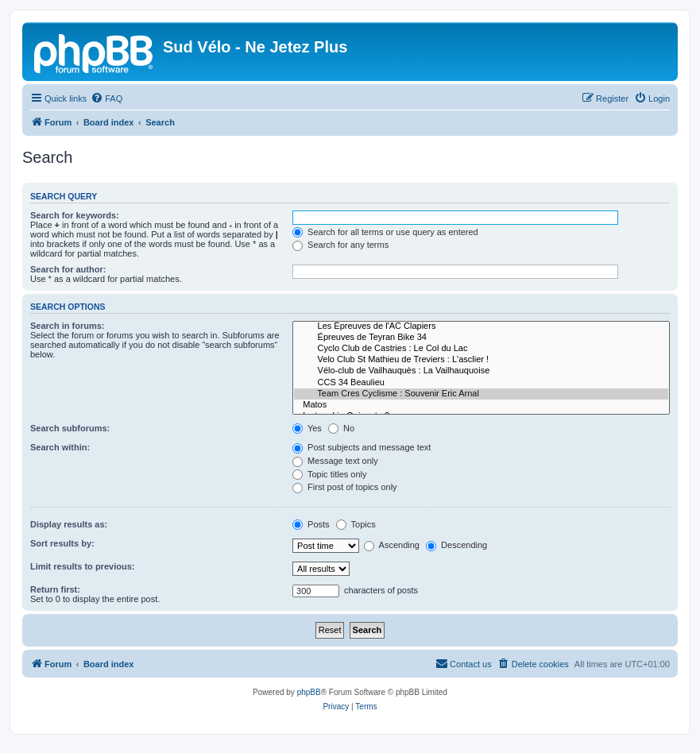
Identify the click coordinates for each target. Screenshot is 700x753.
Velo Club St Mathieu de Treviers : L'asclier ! (481, 360)
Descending (456, 545)
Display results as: (69, 524)
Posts (311, 524)
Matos (481, 405)
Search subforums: (70, 428)
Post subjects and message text (362, 447)
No (341, 428)
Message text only (335, 461)
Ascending (392, 545)
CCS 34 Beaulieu (481, 383)
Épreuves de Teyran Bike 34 (481, 338)
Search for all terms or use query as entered (385, 232)
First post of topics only (345, 487)
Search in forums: (68, 326)
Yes (307, 428)
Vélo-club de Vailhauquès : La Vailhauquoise (481, 371)
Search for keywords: (75, 215)
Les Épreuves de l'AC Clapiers (481, 326)
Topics (356, 524)
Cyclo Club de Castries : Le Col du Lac (481, 349)
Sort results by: (62, 543)
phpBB (309, 692)
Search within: (60, 447)
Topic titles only (329, 474)
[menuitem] (106, 98)
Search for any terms (340, 245)
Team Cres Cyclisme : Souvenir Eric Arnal (481, 394)
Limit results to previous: (82, 566)
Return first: (55, 589)
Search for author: (68, 269)
